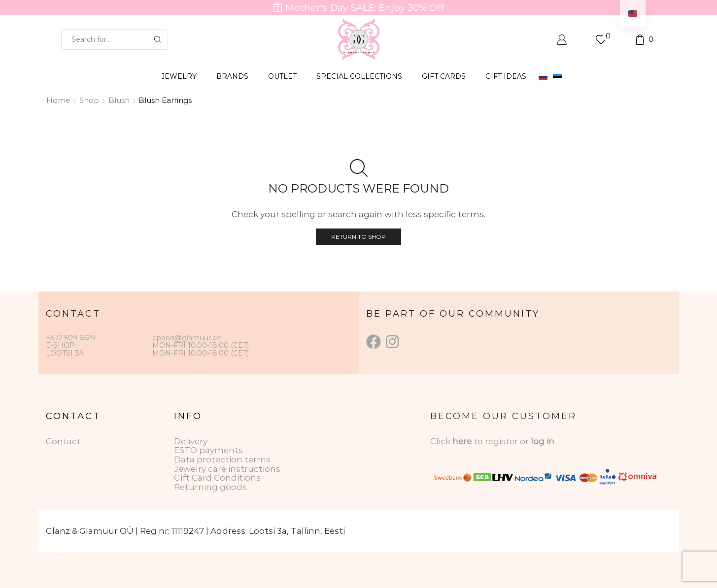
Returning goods (210, 487)
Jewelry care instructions (227, 469)
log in (543, 441)
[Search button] (158, 39)
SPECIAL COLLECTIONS (359, 76)
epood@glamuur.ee (187, 338)
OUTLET (282, 76)
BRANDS (232, 76)
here (462, 441)
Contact (63, 441)
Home (58, 100)
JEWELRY (179, 76)
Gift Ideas (506, 76)
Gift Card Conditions (217, 478)
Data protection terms (222, 459)
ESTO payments (208, 450)
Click (441, 441)
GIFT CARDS (444, 76)
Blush (119, 100)
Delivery (191, 441)
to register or (502, 441)
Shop (89, 100)
